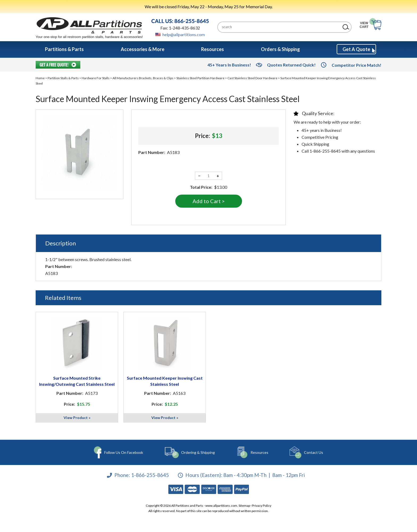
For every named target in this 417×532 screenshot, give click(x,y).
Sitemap (244, 506)
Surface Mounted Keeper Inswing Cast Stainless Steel (165, 381)
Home (40, 78)
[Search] (280, 27)
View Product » (77, 418)
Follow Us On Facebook (124, 452)
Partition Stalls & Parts (63, 78)
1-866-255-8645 (150, 475)
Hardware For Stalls (96, 78)
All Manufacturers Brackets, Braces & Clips (143, 78)
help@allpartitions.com (184, 34)
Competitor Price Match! (356, 65)
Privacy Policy (262, 506)
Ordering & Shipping (198, 452)
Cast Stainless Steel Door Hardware (252, 78)
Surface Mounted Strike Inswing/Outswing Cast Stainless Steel (77, 381)
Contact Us (312, 452)
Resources (259, 452)
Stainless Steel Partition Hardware (200, 78)
